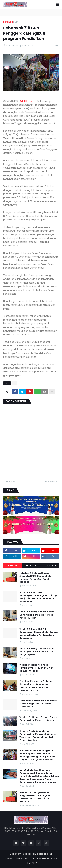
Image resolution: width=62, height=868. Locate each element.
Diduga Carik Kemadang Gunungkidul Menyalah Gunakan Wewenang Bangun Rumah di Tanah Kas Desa (39, 736)
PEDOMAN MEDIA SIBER (45, 859)
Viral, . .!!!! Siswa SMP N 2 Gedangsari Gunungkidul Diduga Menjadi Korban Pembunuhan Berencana (39, 597)
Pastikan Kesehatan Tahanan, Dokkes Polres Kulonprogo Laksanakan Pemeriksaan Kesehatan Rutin (37, 686)
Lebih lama (51, 482)
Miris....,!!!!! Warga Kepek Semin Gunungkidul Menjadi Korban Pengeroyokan (37, 615)
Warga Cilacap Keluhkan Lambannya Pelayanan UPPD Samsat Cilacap (36, 668)
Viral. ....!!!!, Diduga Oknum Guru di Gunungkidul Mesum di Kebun (39, 719)
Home (8, 859)
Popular (13, 566)
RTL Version (31, 863)
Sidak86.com (27, 101)
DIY (16, 22)
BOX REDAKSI (22, 859)
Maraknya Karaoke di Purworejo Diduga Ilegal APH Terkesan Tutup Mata (38, 704)
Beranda (8, 22)
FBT (50, 854)
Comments (50, 566)
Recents (31, 566)
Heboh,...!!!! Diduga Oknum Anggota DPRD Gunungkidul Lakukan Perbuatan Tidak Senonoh (36, 578)
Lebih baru (11, 482)
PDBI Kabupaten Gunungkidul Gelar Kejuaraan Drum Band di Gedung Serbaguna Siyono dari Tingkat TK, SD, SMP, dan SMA (38, 755)
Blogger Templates (33, 854)
